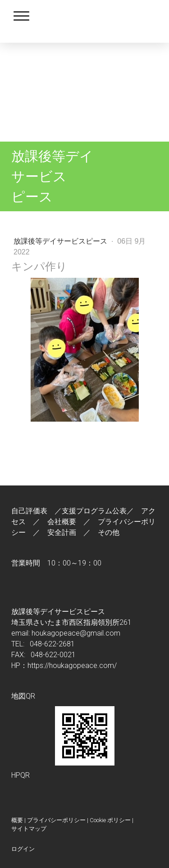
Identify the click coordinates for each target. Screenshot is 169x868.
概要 (17, 820)
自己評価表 (29, 511)
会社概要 (62, 522)
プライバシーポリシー (56, 820)
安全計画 (62, 532)
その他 (109, 532)
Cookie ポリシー (110, 820)
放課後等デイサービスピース (61, 241)
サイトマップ (29, 829)
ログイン (23, 849)
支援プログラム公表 (94, 511)
